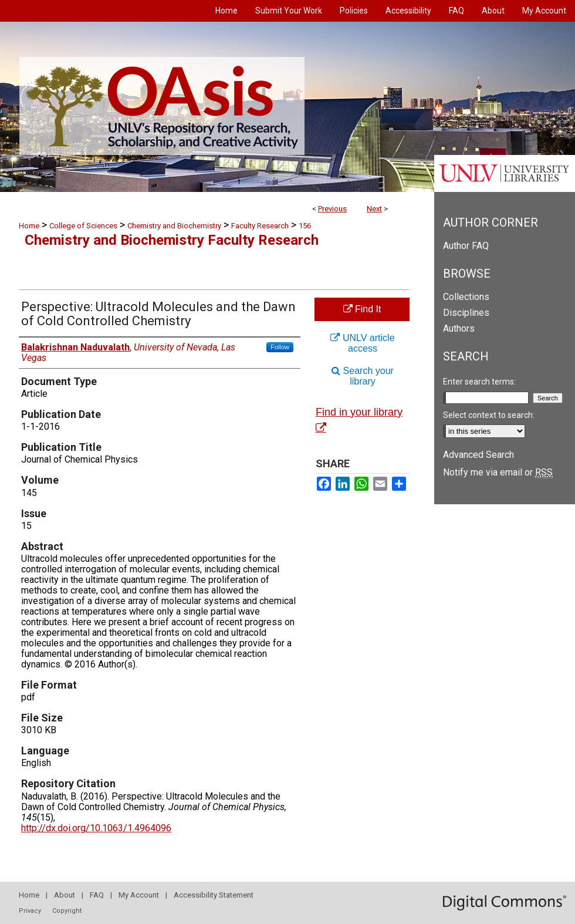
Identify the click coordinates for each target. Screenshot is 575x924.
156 (305, 226)
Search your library (363, 376)
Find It (362, 309)
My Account (139, 895)
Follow (280, 347)
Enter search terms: (479, 382)
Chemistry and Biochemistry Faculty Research (172, 240)
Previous (332, 209)
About (65, 895)
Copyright (67, 911)
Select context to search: (489, 415)
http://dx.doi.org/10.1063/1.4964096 (96, 828)
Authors (459, 328)
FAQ (97, 895)
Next (374, 209)
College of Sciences (83, 226)
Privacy (30, 911)
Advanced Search (478, 455)
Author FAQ (466, 246)
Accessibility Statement (214, 895)
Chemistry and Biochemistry (174, 226)
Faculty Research (260, 226)
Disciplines (466, 313)
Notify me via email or (498, 472)
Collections (466, 297)
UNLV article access (362, 343)
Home (29, 226)
